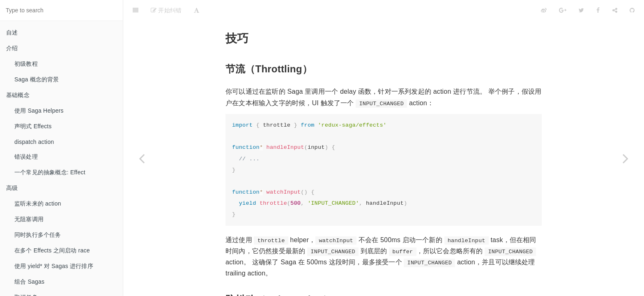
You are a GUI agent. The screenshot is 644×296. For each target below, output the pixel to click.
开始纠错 (166, 10)
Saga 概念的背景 (37, 79)
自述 (12, 32)
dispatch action (34, 142)
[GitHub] (632, 10)
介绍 (12, 48)
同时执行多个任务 (38, 235)
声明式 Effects (33, 126)
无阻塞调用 (29, 219)
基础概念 (18, 95)
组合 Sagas (29, 282)
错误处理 (26, 157)
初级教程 (26, 64)
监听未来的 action (38, 203)
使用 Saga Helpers (39, 111)
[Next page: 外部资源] (626, 158)
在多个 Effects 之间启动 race (52, 250)
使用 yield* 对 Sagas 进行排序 (54, 266)
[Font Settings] (197, 10)
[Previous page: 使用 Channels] (142, 158)
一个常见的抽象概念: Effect (50, 172)
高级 (12, 188)
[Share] (615, 10)
